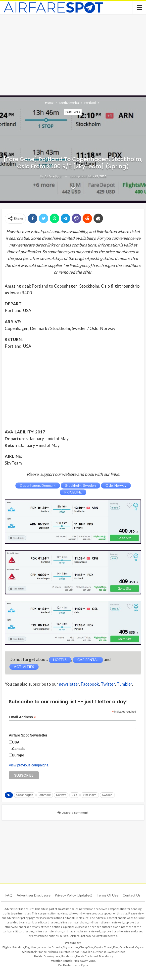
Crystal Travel (103, 947)
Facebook (90, 684)
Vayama (140, 947)
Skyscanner (71, 947)
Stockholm (90, 795)
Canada (18, 749)
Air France (40, 952)
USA (16, 742)
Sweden (107, 795)
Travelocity (106, 956)
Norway (61, 795)
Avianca (53, 952)
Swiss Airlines (116, 952)
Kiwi (116, 947)
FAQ (9, 895)
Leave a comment (73, 813)
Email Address (22, 717)
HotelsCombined (87, 956)
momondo (45, 947)
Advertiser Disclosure (34, 895)
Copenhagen (25, 795)
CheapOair (86, 947)
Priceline (18, 947)
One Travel (127, 947)
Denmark (45, 795)
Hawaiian (86, 952)
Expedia (57, 947)
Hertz (76, 965)
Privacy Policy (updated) (73, 895)
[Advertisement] (73, 54)
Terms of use (107, 895)
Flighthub (31, 947)
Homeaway (81, 961)
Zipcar (85, 965)
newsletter (69, 684)
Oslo (74, 795)
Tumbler (124, 684)
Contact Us (132, 895)
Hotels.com (68, 956)
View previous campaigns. (29, 765)
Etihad (75, 952)
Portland (73, 112)
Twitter (108, 684)
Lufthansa (100, 952)
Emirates (65, 952)
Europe (18, 755)
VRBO (92, 961)
